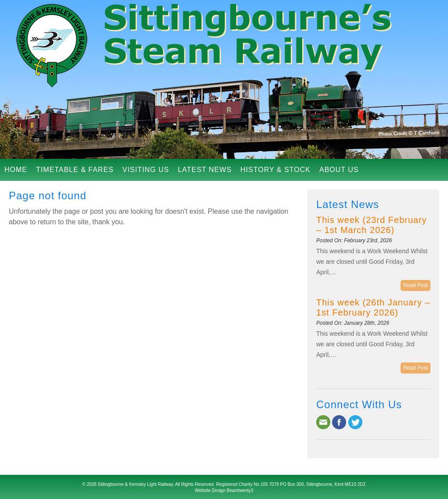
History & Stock (275, 170)
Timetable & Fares (75, 170)
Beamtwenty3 (240, 490)
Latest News (205, 170)
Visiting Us (146, 170)
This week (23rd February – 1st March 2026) (372, 225)
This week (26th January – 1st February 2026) (373, 307)
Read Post (415, 285)
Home (16, 170)
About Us (339, 170)
